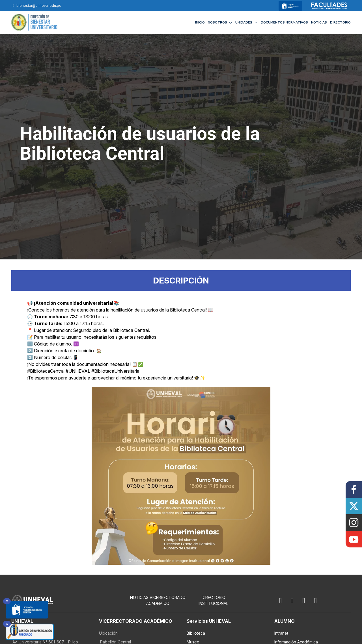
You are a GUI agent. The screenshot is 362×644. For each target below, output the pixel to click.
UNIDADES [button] (246, 23)
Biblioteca (196, 633)
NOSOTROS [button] (220, 23)
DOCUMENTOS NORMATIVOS (284, 23)
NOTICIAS (319, 23)
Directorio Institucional (213, 600)
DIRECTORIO (340, 23)
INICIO (200, 23)
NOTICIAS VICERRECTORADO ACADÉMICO (158, 600)
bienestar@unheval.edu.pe (36, 6)
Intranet (281, 633)
